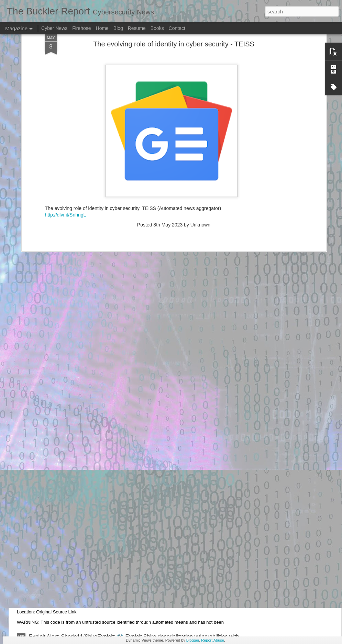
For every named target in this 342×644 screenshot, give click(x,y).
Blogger (193, 640)
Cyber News (54, 28)
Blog (118, 28)
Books (157, 28)
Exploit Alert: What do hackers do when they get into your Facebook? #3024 (121, 480)
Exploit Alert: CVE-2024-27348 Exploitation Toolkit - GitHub (101, 558)
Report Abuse (213, 640)
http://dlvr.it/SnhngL (66, 138)
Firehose (81, 28)
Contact (177, 28)
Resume (137, 28)
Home (102, 28)
